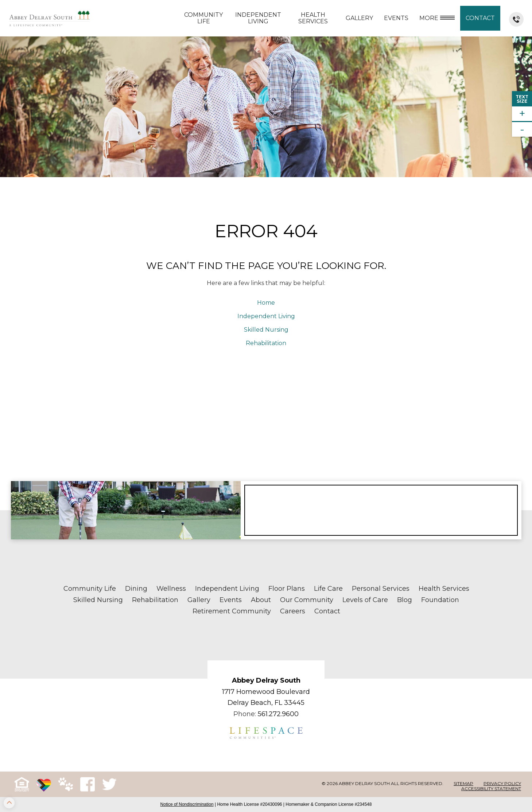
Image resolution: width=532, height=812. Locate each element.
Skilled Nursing (266, 330)
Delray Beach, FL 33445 (266, 703)
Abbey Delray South (266, 680)
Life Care (328, 589)
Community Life (203, 18)
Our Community (307, 600)
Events (396, 18)
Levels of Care (365, 600)
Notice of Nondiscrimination (187, 804)
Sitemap (463, 783)
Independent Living (258, 18)
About (261, 600)
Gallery (359, 18)
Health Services (313, 18)
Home (266, 303)
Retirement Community (232, 611)
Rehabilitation (266, 343)
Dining (136, 589)
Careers (293, 611)
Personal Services (381, 589)
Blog (405, 600)
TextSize (522, 99)
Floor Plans (287, 589)
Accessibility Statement (491, 788)
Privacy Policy (502, 783)
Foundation (440, 600)
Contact (480, 18)
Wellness (171, 589)
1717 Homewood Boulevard (266, 692)
